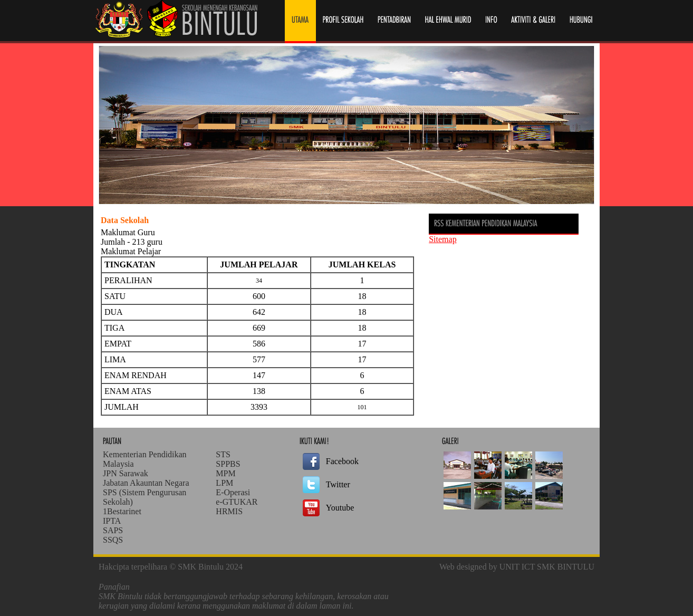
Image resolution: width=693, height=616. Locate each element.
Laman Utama (300, 22)
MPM (225, 473)
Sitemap (442, 239)
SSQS (113, 540)
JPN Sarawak (126, 473)
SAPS (113, 530)
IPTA (112, 521)
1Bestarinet (122, 511)
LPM (224, 483)
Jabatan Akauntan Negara (146, 483)
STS (223, 454)
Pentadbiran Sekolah (394, 22)
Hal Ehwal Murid (448, 22)
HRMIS (229, 511)
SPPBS (228, 464)
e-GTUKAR (237, 502)
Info (491, 22)
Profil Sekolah (343, 22)
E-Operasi (233, 492)
